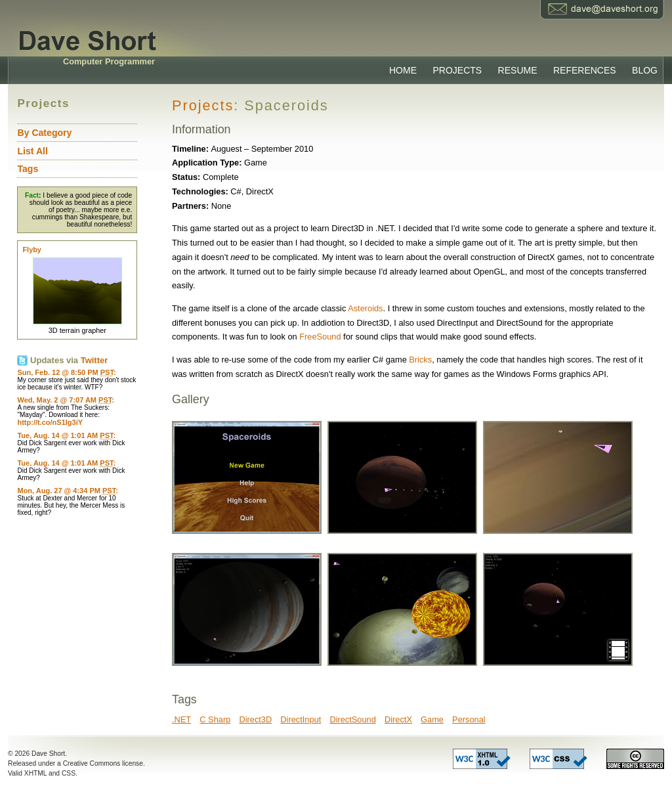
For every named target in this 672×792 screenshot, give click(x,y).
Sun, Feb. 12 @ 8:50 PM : (66, 372)
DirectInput (301, 719)
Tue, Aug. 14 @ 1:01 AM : (66, 435)
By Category (44, 133)
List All (32, 151)
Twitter (94, 360)
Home (403, 70)
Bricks (420, 360)
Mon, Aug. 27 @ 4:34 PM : (67, 491)
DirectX (398, 719)
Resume (518, 70)
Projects (457, 70)
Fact (32, 195)
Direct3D (255, 719)
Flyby (31, 250)
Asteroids (365, 308)
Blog (645, 70)
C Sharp (215, 719)
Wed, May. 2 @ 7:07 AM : (65, 400)
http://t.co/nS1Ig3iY (50, 422)
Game (432, 719)
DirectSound (352, 719)
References (585, 70)
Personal (469, 719)
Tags (28, 169)
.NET (181, 719)
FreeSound (320, 337)
